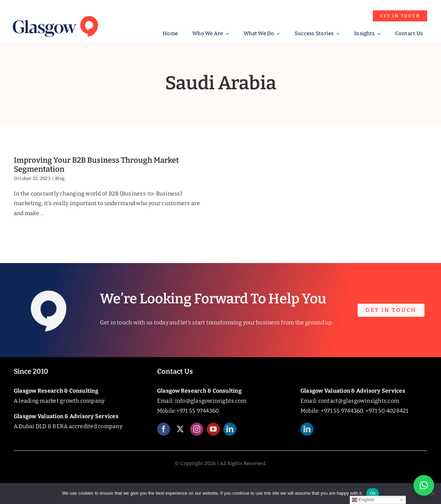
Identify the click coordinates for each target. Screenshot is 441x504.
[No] (432, 493)
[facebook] (164, 433)
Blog (60, 178)
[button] (424, 485)
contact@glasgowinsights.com (359, 401)
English (363, 500)
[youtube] (213, 433)
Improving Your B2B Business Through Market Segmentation (96, 165)
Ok (373, 493)
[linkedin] (230, 433)
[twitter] (180, 433)
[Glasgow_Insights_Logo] (55, 15)
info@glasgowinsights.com (211, 401)
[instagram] (197, 433)
